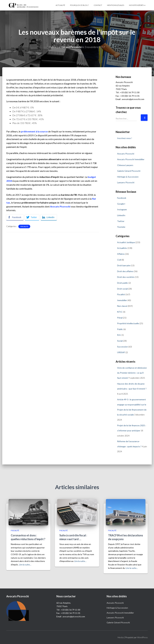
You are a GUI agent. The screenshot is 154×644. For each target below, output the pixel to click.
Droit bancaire (124, 265)
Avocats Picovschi (126, 154)
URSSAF (121, 352)
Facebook (122, 198)
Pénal (120, 318)
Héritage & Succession (128, 177)
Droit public (123, 283)
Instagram (122, 209)
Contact (98, 5)
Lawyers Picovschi (126, 182)
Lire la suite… (25, 565)
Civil (119, 260)
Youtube (121, 227)
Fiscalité (24, 226)
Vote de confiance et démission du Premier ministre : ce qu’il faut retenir (132, 373)
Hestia (121, 637)
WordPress (142, 637)
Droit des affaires (125, 271)
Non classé (122, 306)
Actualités (122, 248)
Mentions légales (116, 5)
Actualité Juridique (126, 242)
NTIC (120, 312)
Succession (122, 347)
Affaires (121, 254)
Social (120, 341)
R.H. (119, 335)
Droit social (122, 289)
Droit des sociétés (126, 277)
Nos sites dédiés (137, 5)
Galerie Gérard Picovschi (129, 171)
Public (120, 329)
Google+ (121, 204)
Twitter (121, 221)
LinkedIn (121, 215)
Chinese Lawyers (125, 165)
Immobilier (122, 300)
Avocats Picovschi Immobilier (131, 159)
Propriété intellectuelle (128, 323)
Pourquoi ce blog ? (79, 5)
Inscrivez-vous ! (125, 138)
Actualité (60, 5)
